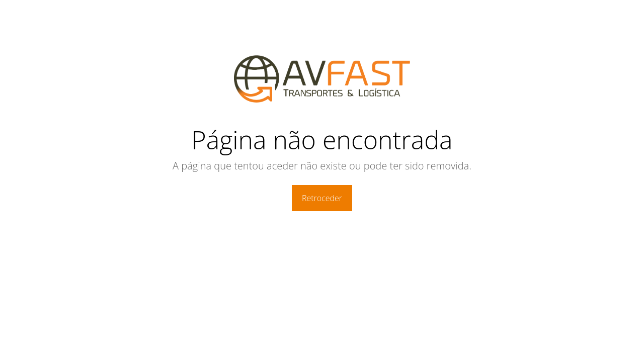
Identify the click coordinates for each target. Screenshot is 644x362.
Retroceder (322, 198)
